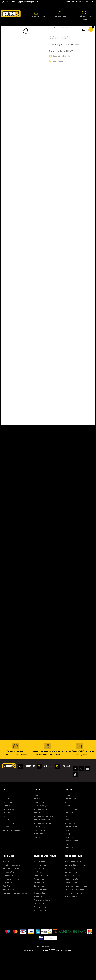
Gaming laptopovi (72, 863)
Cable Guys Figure (41, 901)
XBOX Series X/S (40, 832)
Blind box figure (40, 936)
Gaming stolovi (71, 856)
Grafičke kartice (71, 870)
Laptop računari (71, 860)
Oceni (55, 45)
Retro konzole (39, 860)
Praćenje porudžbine (73, 887)
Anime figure (39, 908)
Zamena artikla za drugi (74, 915)
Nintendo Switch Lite (42, 846)
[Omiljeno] (92, 2)
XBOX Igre (7, 839)
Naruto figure (39, 912)
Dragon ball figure (41, 922)
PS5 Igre (6, 821)
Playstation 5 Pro (40, 821)
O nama (6, 887)
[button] (60, 82)
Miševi (67, 832)
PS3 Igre (6, 846)
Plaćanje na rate (71, 905)
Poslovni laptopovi (72, 867)
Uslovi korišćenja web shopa (48, 973)
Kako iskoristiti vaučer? (12, 908)
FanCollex (37, 898)
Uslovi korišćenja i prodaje (75, 891)
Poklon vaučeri (8, 901)
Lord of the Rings (40, 915)
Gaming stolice (71, 853)
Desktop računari (72, 874)
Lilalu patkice (39, 894)
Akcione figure (39, 887)
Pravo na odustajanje (73, 919)
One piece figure (40, 919)
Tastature (69, 821)
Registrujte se (82, 2)
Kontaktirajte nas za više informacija (66, 70)
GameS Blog (7, 912)
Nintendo (37, 839)
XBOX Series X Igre (10, 835)
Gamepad (69, 839)
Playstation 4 (39, 828)
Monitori (68, 828)
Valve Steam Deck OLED (43, 856)
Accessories (70, 849)
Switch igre (7, 832)
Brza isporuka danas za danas (15, 919)
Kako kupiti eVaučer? (11, 905)
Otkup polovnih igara (11, 894)
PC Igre (5, 842)
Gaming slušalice (72, 825)
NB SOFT (52, 976)
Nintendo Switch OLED (43, 849)
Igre (29, 29)
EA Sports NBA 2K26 (11, 849)
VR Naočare (38, 863)
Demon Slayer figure (42, 926)
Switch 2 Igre (8, 828)
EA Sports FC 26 (9, 853)
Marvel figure (39, 929)
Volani (67, 846)
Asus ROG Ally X (40, 853)
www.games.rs (36, 976)
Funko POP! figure (41, 891)
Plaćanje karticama (73, 901)
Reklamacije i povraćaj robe (76, 912)
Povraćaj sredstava (73, 922)
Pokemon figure (40, 933)
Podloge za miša (71, 835)
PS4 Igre (6, 825)
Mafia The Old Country (11, 856)
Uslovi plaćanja (71, 898)
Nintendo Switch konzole (43, 842)
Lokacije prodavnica (10, 915)
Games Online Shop (9, 29)
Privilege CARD (8, 898)
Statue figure (39, 905)
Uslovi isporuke (71, 908)
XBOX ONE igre (38, 29)
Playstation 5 (39, 825)
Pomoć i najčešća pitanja (13, 891)
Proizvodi (22, 29)
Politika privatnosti (72, 894)
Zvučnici (68, 842)
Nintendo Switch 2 (41, 835)
